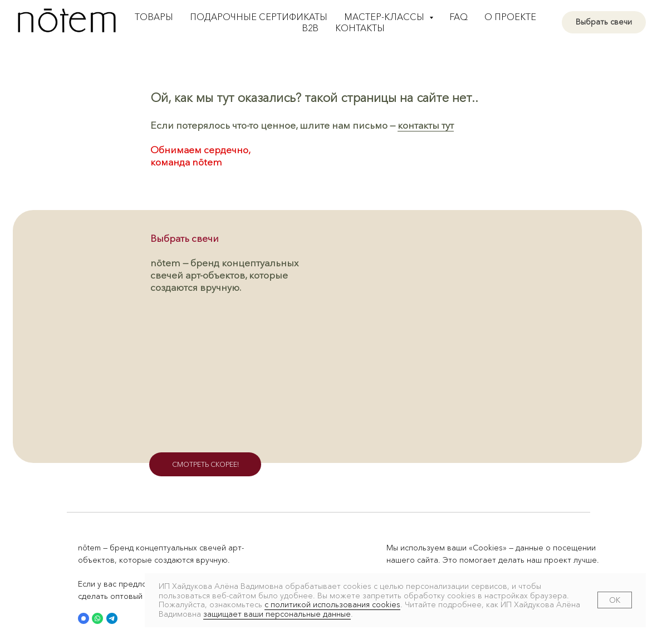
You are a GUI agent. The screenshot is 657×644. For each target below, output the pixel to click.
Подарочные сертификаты (259, 17)
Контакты (360, 28)
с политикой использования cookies (332, 604)
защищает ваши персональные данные (277, 614)
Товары (154, 17)
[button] (84, 618)
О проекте (510, 17)
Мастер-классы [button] (385, 17)
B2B (310, 28)
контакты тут (426, 125)
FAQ (459, 17)
